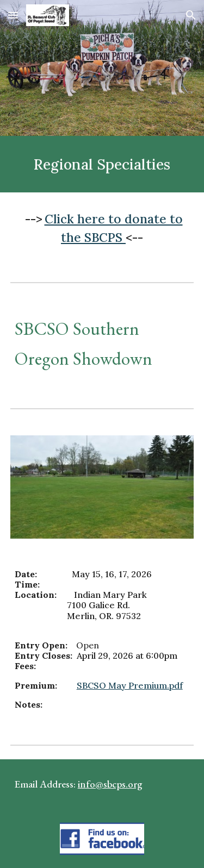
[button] (13, 15)
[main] (102, 164)
